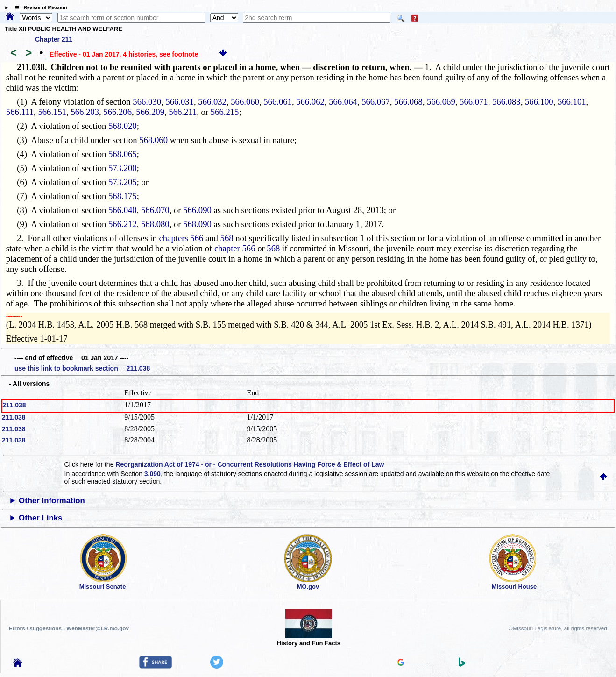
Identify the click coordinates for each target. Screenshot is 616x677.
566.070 (155, 210)
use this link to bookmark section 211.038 (82, 368)
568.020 (123, 126)
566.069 (441, 102)
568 (227, 238)
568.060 (153, 140)
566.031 (180, 102)
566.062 (310, 102)
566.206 (117, 112)
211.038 (14, 405)
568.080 (155, 224)
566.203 (85, 112)
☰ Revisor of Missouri (39, 8)
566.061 (278, 102)
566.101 (572, 102)
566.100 (539, 102)
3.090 (152, 474)
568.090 (197, 224)
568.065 (123, 154)
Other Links (40, 518)
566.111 (20, 112)
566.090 (197, 210)
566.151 (52, 112)
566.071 (474, 102)
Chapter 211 (54, 39)
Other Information (52, 501)
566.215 (225, 112)
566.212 (123, 224)
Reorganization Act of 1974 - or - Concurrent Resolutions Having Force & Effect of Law (250, 464)
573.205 (123, 182)
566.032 (212, 102)
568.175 (123, 196)
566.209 (150, 112)
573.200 (123, 168)
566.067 (376, 102)
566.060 (245, 102)
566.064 (343, 102)
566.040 (123, 210)
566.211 (183, 112)
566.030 (147, 102)
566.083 (506, 102)
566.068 (408, 102)
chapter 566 (235, 248)
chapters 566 (181, 238)
